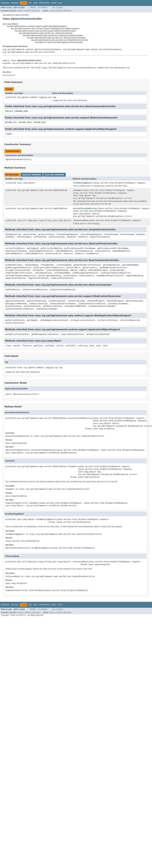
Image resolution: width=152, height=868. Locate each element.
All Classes (58, 8)
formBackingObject (83, 183)
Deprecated (44, 3)
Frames (33, 8)
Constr (27, 11)
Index (54, 3)
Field (20, 11)
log (54, 97)
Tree (35, 3)
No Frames (43, 8)
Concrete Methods (55, 175)
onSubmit (78, 190)
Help (60, 3)
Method (36, 11)
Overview (5, 3)
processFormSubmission (85, 208)
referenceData (80, 220)
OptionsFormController (18, 159)
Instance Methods (32, 175)
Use (30, 3)
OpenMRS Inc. (21, 615)
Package (15, 3)
